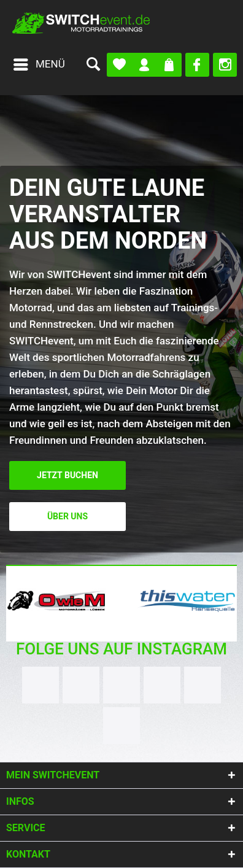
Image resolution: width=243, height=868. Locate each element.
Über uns (67, 517)
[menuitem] (39, 64)
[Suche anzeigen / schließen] (93, 64)
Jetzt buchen (67, 475)
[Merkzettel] (119, 65)
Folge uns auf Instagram (121, 649)
